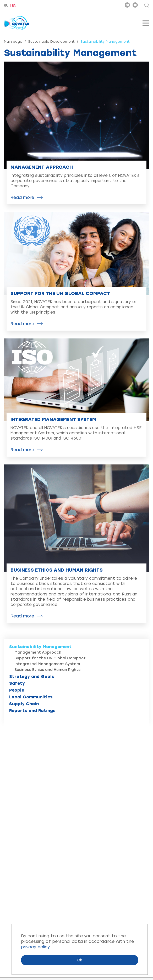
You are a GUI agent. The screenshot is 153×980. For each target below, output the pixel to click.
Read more (22, 197)
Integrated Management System (47, 664)
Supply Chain (24, 704)
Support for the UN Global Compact (50, 658)
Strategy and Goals (32, 677)
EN (14, 6)
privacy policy (35, 947)
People (17, 690)
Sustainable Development (51, 42)
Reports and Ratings (32, 711)
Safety (17, 683)
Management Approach (38, 652)
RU (6, 6)
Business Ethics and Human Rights (47, 670)
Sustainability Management (40, 647)
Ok (80, 960)
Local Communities (31, 697)
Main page (13, 42)
